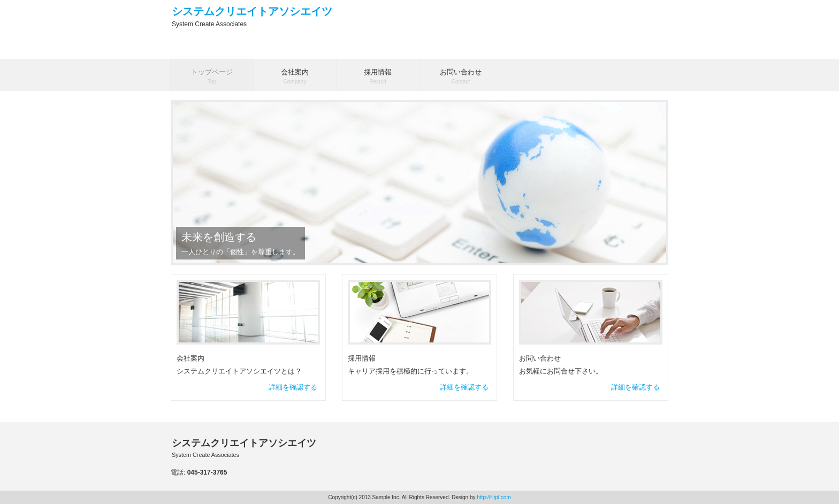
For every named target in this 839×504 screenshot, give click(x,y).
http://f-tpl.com (494, 497)
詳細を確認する (293, 387)
